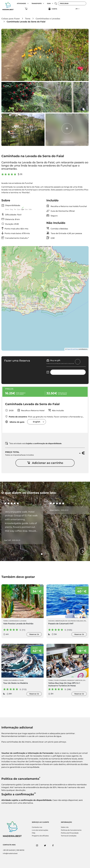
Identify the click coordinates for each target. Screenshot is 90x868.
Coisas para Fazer (11, 19)
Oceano (51, 621)
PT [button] (77, 9)
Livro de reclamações (40, 830)
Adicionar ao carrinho (45, 463)
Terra (28, 19)
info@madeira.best (10, 853)
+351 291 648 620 (9, 850)
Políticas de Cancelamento (71, 830)
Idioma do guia (15, 422)
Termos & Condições (69, 836)
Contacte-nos (37, 827)
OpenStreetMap (72, 349)
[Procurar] (72, 3)
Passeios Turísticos (75, 680)
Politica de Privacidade (70, 833)
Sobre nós (65, 827)
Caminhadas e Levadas (48, 19)
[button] (28, 3)
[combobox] (37, 422)
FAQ (34, 833)
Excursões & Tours (16, 680)
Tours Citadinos (60, 680)
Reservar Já (34, 634)
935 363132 (20, 850)
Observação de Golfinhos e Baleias (69, 621)
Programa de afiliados (40, 836)
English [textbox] (37, 422)
